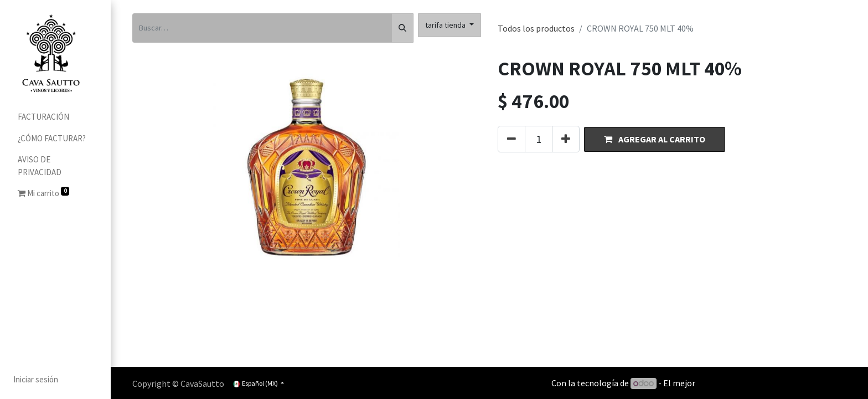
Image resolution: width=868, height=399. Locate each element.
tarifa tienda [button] (446, 25)
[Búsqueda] (402, 28)
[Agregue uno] (566, 139)
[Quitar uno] (512, 139)
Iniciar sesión (36, 379)
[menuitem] (55, 117)
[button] (655, 139)
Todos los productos (536, 28)
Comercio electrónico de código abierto (772, 383)
